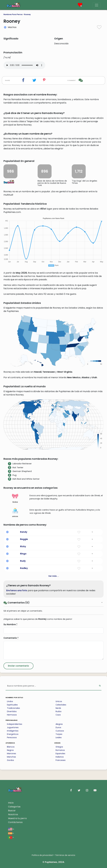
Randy (24, 532)
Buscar (12, 811)
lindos (15, 498)
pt (11, 837)
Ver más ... (54, 576)
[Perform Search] (100, 686)
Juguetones (13, 727)
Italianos (60, 757)
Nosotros (13, 814)
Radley (24, 568)
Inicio (11, 803)
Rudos (59, 711)
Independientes (15, 724)
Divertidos (12, 711)
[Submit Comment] (18, 666)
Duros (58, 727)
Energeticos (13, 734)
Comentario (11, 638)
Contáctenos (15, 822)
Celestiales (61, 705)
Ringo (23, 554)
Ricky (23, 546)
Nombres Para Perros (13, 14)
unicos (15, 512)
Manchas (11, 757)
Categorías (14, 807)
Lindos (10, 701)
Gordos (10, 760)
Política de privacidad (42, 855)
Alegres (59, 724)
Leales (59, 737)
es (11, 833)
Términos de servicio (65, 855)
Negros (10, 750)
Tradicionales (13, 708)
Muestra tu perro (17, 818)
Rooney (27, 14)
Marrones (11, 753)
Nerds (58, 708)
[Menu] (97, 5)
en (11, 829)
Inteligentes (13, 731)
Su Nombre (10, 624)
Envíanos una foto (17, 590)
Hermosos (12, 715)
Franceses (61, 760)
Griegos (59, 747)
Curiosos (60, 731)
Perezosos (12, 737)
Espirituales (12, 705)
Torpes (59, 734)
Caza (58, 715)
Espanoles (60, 753)
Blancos (11, 747)
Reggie (24, 539)
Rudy (23, 561)
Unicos (59, 701)
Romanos (60, 750)
